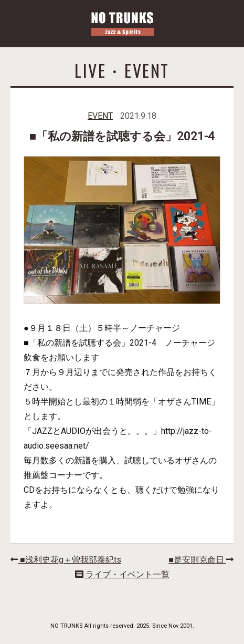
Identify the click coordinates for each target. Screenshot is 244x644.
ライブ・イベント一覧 (122, 574)
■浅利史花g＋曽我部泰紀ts (66, 560)
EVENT (100, 116)
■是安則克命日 (201, 560)
